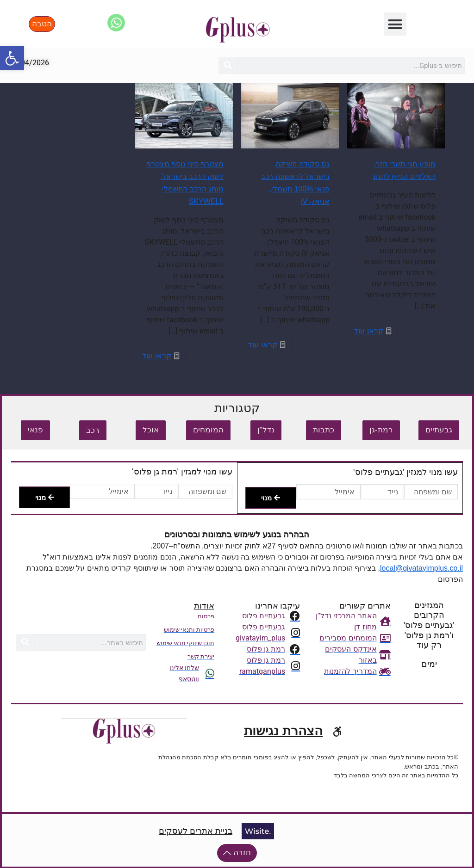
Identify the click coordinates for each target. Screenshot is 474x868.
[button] (395, 24)
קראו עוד (368, 331)
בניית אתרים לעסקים (196, 831)
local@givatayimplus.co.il (421, 568)
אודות (204, 606)
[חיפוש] (228, 66)
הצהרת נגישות (283, 730)
